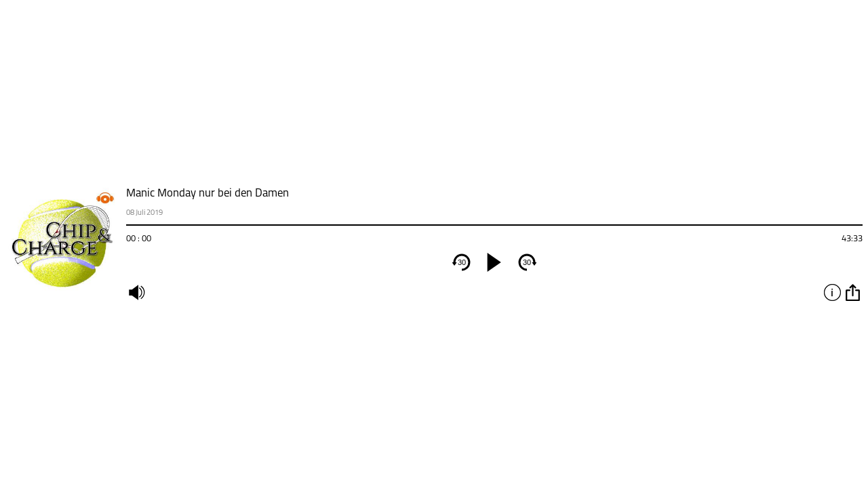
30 (462, 262)
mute (136, 292)
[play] (494, 262)
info (832, 292)
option (852, 292)
